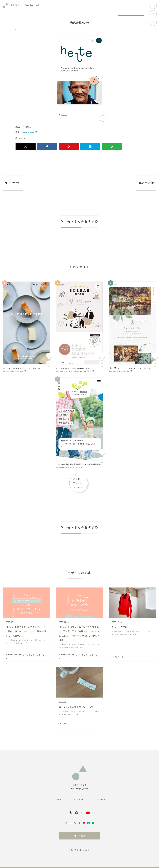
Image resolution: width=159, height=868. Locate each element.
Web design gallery (27, 5)
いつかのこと (118, 657)
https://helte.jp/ (27, 132)
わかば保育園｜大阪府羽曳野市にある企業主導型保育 (79, 464)
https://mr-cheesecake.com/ (13, 371)
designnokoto (83, 850)
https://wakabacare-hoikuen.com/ (68, 467)
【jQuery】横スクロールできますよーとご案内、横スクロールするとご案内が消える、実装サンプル (26, 631)
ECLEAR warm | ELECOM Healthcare (73, 368)
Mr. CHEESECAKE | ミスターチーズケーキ (22, 368)
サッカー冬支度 (120, 627)
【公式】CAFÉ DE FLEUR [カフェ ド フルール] (130, 368)
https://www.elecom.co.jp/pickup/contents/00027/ (74, 371)
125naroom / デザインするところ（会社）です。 (25, 657)
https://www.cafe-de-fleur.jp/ (119, 371)
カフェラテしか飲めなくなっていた (77, 707)
